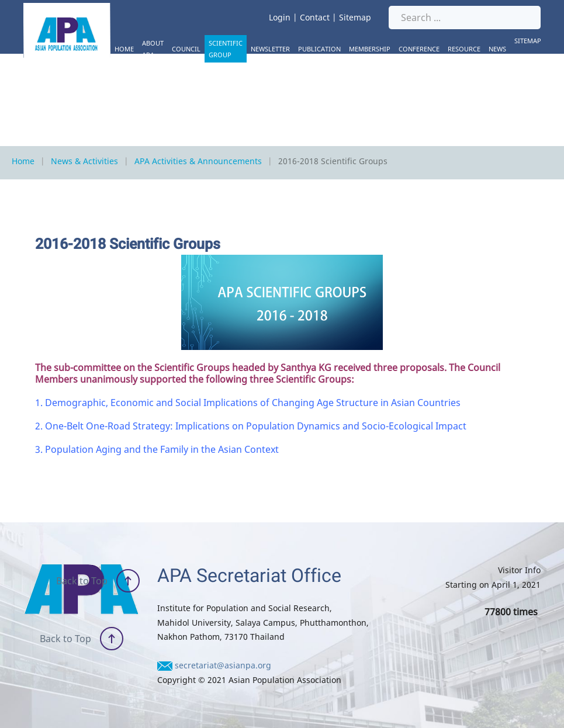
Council (186, 49)
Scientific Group (226, 48)
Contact (315, 17)
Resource (464, 49)
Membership (370, 49)
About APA (153, 48)
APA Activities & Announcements (198, 161)
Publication (319, 49)
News (497, 49)
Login (280, 17)
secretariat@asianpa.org (223, 665)
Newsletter (270, 49)
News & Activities (84, 161)
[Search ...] (465, 18)
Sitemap (355, 17)
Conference (419, 49)
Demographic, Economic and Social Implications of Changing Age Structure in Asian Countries (253, 403)
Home (124, 49)
